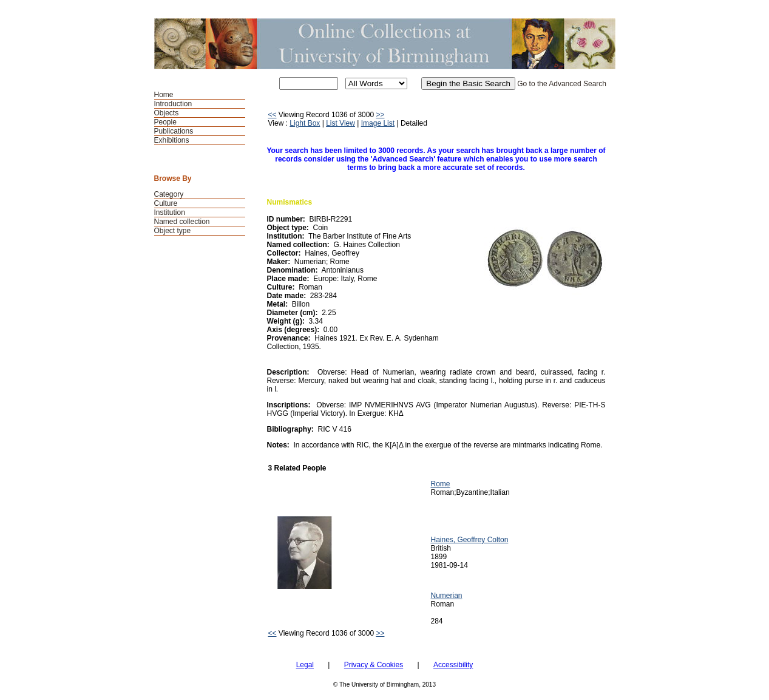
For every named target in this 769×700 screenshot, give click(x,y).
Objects (167, 113)
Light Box (305, 123)
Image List (378, 123)
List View (340, 123)
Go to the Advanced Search (562, 84)
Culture (166, 203)
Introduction (173, 104)
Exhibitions (172, 140)
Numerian (447, 596)
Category (169, 194)
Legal (305, 665)
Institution (170, 212)
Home (164, 95)
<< (273, 115)
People (165, 122)
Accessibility (453, 665)
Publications (174, 131)
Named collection (182, 222)
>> (380, 115)
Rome (441, 484)
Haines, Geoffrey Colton (470, 540)
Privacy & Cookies (374, 665)
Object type (173, 231)
